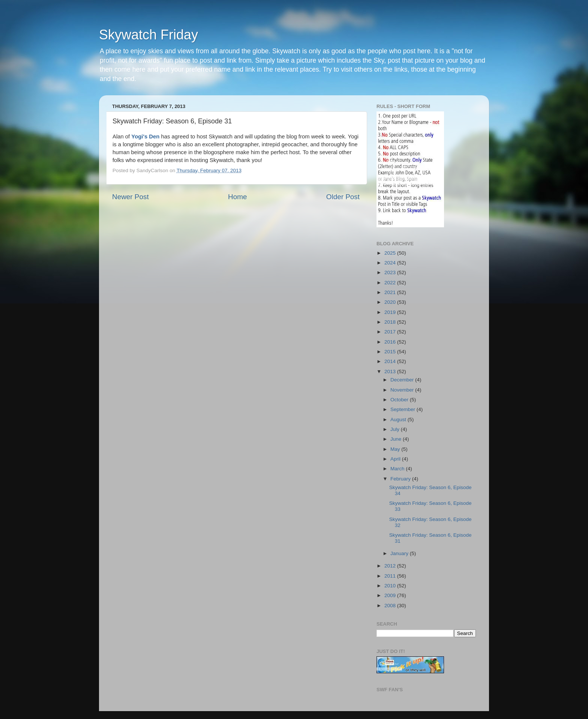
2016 (391, 342)
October (400, 400)
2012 (391, 566)
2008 (391, 606)
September (403, 409)
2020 (391, 302)
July (396, 429)
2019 (391, 312)
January (400, 553)
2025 (391, 253)
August (399, 420)
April (396, 459)
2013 (391, 372)
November (403, 390)
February (401, 479)
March (398, 469)
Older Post (343, 197)
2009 (391, 595)
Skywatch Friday (148, 35)
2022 (391, 283)
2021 (391, 292)
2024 (391, 263)
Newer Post (130, 197)
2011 (391, 576)
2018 (391, 322)
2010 (391, 586)
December (403, 380)
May (396, 449)
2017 (391, 332)
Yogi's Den (145, 137)
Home (237, 197)
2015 (391, 352)
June (397, 439)
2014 (391, 361)
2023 (391, 272)
